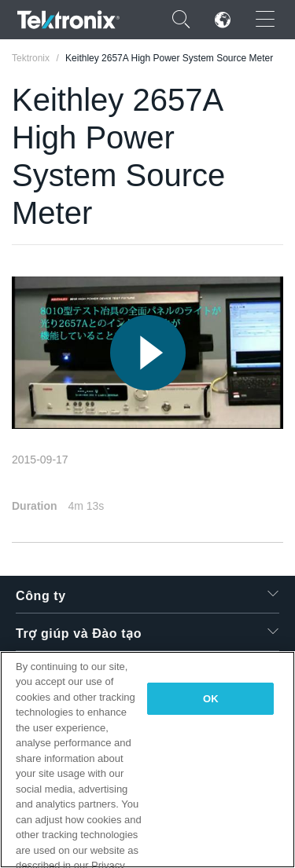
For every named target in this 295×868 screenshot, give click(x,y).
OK (211, 699)
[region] (147, 760)
